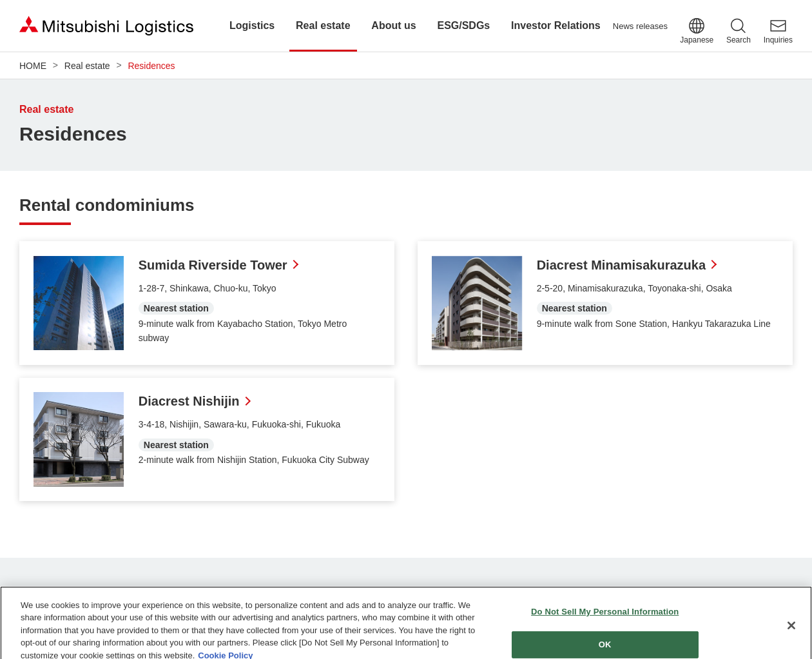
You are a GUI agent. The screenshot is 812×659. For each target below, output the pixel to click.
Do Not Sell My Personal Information (605, 617)
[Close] (791, 631)
